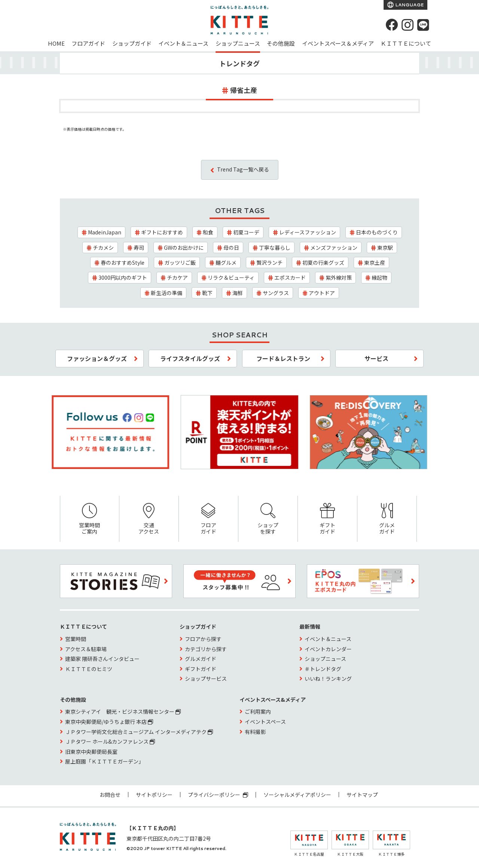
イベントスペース (265, 722)
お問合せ (110, 795)
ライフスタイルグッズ (190, 358)
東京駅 (385, 248)
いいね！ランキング (328, 679)
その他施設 (281, 43)
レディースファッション (308, 232)
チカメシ (103, 248)
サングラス (276, 293)
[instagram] (408, 25)
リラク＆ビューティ (231, 277)
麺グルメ (226, 262)
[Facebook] (392, 25)
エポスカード (290, 277)
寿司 (139, 248)
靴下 (207, 293)
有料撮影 (255, 732)
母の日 (231, 248)
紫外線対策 (339, 277)
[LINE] (423, 25)
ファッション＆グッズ (97, 358)
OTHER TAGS (240, 210)
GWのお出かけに (184, 248)
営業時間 (76, 639)
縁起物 (379, 277)
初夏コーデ (246, 232)
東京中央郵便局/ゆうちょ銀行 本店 (109, 722)
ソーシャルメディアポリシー (297, 795)
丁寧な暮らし (275, 248)
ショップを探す (268, 519)
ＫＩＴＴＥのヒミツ (89, 669)
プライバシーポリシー (218, 795)
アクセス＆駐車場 (86, 649)
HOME (56, 43)
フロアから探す (203, 639)
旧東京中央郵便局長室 (91, 752)
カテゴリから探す (206, 649)
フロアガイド (88, 43)
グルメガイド (387, 519)
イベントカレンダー (328, 649)
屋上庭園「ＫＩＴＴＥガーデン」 (104, 761)
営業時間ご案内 (90, 519)
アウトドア (322, 293)
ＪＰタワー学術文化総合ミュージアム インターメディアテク (139, 732)
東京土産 (375, 262)
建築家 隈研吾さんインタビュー (102, 659)
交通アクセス (149, 519)
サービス (376, 358)
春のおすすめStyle (123, 262)
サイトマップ (362, 795)
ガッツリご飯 (180, 262)
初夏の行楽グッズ (323, 262)
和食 (208, 232)
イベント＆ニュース (183, 43)
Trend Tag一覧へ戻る (243, 169)
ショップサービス (206, 679)
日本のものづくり (377, 232)
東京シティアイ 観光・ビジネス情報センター (123, 711)
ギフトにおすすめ (162, 232)
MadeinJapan (105, 232)
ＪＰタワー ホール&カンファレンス (110, 741)
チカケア (177, 277)
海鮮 (238, 293)
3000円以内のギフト (123, 277)
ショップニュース (238, 43)
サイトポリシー (154, 795)
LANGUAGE (409, 5)
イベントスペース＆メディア (338, 43)
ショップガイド (132, 43)
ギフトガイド (327, 519)
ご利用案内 (258, 711)
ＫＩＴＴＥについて (406, 43)
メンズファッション (334, 248)
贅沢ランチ (269, 262)
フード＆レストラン (283, 358)
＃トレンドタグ (323, 669)
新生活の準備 (167, 293)
